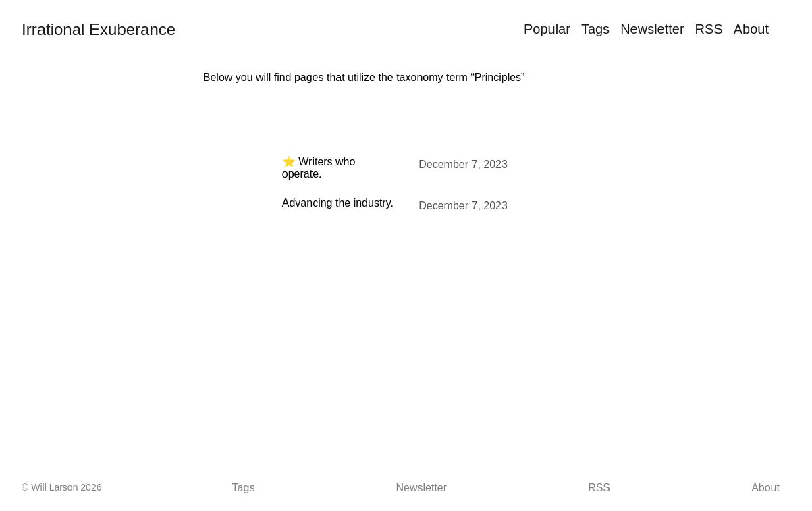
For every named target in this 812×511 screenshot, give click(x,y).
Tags (595, 29)
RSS (709, 29)
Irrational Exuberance (99, 29)
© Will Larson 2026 (61, 487)
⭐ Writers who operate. (319, 168)
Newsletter (652, 29)
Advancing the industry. (338, 203)
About (751, 29)
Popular (547, 29)
